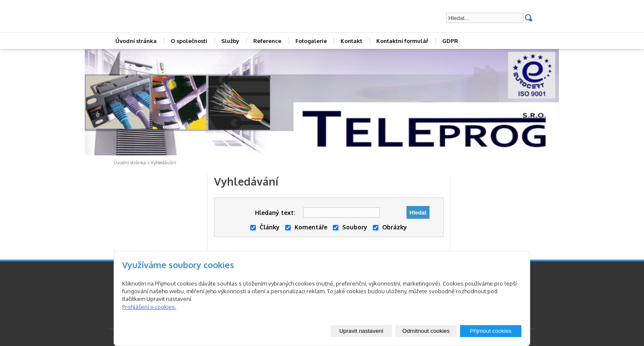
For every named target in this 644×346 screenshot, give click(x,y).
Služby (230, 41)
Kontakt (351, 41)
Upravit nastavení (361, 331)
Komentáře (306, 227)
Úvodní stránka (136, 41)
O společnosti (189, 41)
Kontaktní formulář (402, 41)
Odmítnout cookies (426, 331)
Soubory (350, 227)
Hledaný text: (275, 213)
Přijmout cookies (491, 331)
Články (265, 227)
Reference (267, 41)
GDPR (450, 41)
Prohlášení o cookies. (149, 307)
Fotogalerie (311, 41)
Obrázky (390, 227)
